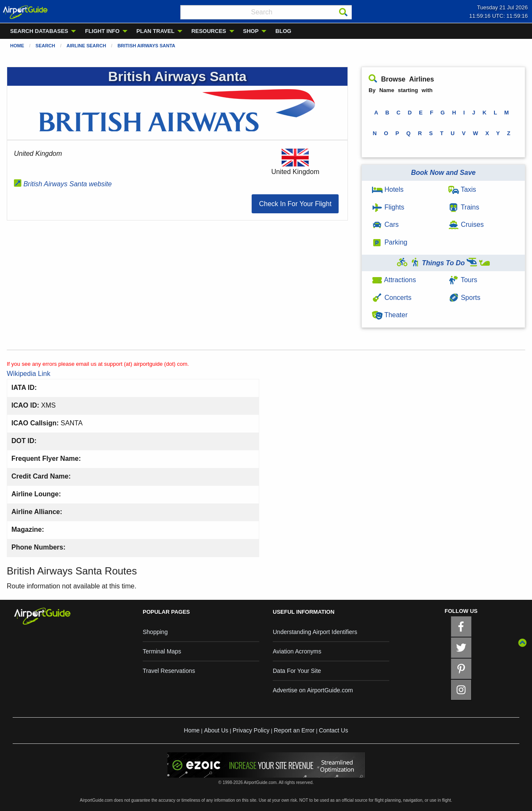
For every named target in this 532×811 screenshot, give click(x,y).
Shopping (155, 632)
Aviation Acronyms (297, 651)
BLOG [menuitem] (283, 31)
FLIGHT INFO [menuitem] (102, 31)
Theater (390, 315)
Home (17, 46)
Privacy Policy (251, 730)
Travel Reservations (169, 671)
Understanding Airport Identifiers (315, 632)
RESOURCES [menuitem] (209, 31)
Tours (463, 280)
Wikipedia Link (28, 374)
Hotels (388, 189)
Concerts (392, 298)
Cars (385, 225)
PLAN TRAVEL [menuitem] (155, 31)
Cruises (466, 225)
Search (45, 46)
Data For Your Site (297, 671)
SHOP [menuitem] (251, 31)
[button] (295, 204)
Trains (464, 207)
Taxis (462, 189)
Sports (464, 298)
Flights (388, 207)
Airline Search (87, 46)
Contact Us (333, 730)
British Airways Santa (146, 46)
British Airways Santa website (63, 184)
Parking (390, 242)
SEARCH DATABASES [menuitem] (39, 31)
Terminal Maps (162, 651)
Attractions (394, 280)
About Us (216, 730)
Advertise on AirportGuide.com (313, 690)
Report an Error (294, 730)
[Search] (343, 12)
